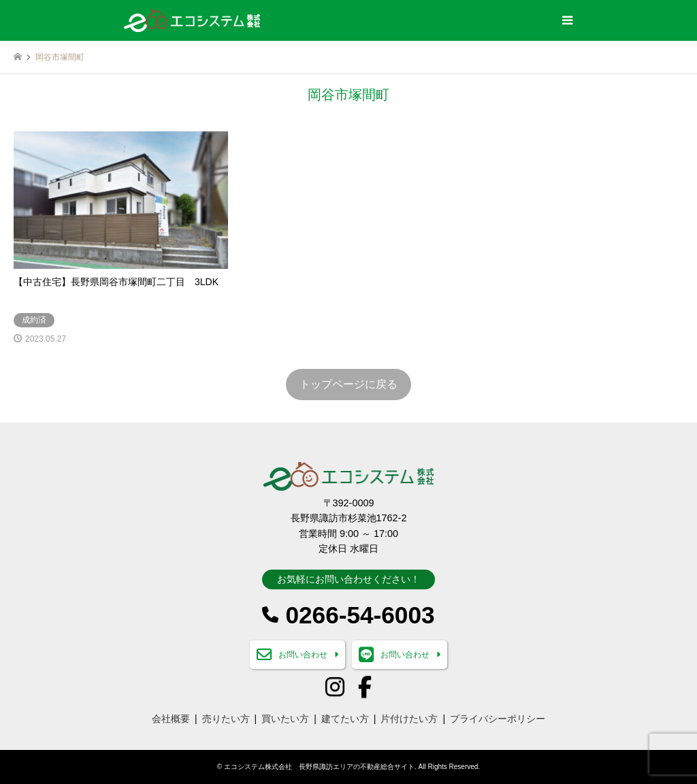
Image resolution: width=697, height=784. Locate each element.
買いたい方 (285, 719)
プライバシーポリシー (498, 719)
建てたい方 (345, 719)
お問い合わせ (303, 655)
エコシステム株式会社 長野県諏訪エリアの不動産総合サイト (319, 767)
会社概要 (171, 719)
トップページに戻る (348, 384)
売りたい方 (226, 719)
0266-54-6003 (360, 615)
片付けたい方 (409, 719)
